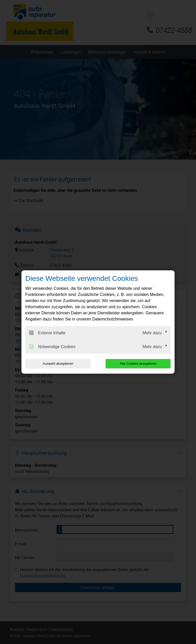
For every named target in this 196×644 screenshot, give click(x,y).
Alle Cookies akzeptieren (138, 364)
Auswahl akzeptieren (58, 364)
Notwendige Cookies (52, 347)
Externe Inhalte (47, 333)
